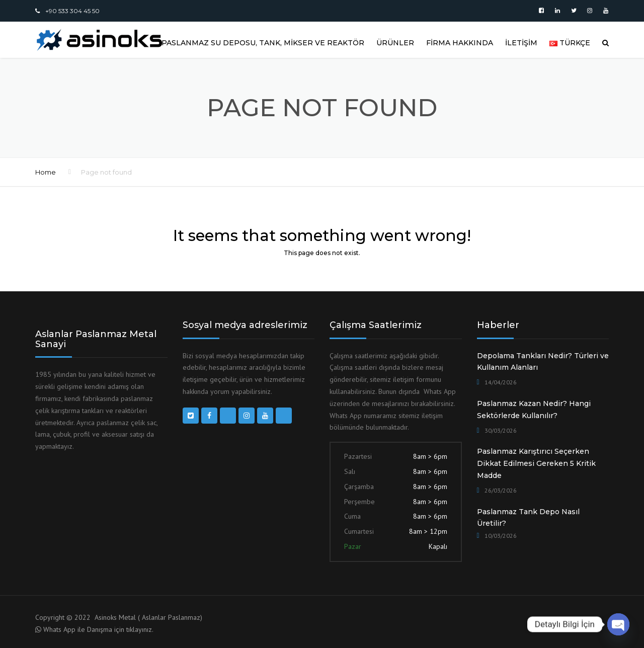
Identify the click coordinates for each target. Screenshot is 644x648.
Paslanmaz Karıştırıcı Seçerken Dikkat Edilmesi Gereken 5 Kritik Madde (536, 463)
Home (46, 172)
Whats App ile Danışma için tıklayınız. (98, 629)
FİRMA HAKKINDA (460, 43)
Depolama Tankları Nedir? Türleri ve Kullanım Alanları (543, 362)
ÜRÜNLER (395, 43)
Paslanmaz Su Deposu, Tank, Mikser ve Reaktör (263, 43)
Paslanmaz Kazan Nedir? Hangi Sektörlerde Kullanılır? (534, 410)
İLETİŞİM (521, 43)
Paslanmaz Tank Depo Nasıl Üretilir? (528, 518)
